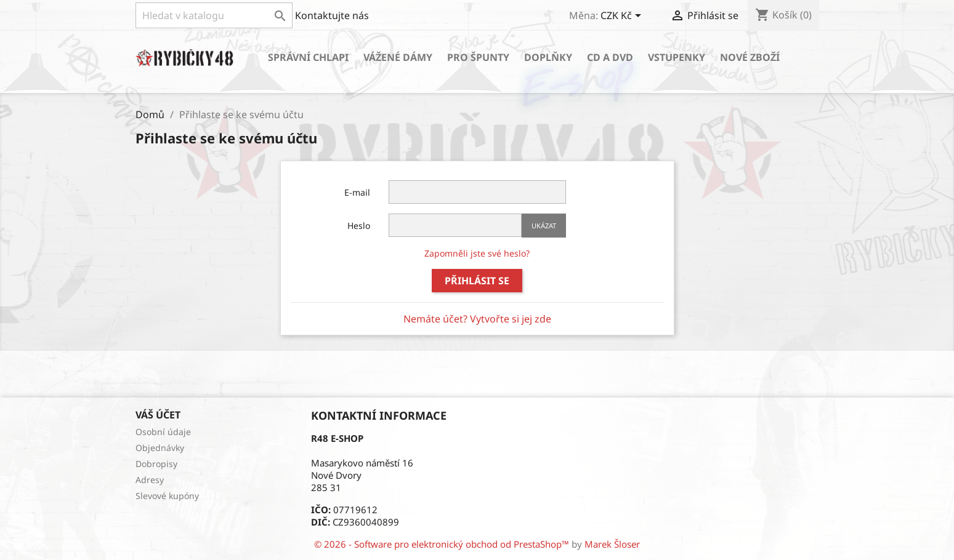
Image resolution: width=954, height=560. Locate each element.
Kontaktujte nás (332, 15)
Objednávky (160, 448)
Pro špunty (478, 57)
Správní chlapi (308, 57)
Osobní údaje (163, 432)
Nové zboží (750, 57)
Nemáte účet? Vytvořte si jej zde (477, 319)
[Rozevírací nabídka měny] (623, 17)
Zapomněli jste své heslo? (477, 253)
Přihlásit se (477, 281)
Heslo (359, 226)
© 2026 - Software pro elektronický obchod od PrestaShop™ (443, 544)
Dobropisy (156, 464)
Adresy (150, 480)
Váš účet (158, 415)
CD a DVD (610, 57)
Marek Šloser (612, 544)
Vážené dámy (398, 57)
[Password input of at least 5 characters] (455, 225)
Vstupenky (677, 57)
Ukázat (544, 226)
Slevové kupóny (167, 496)
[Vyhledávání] (214, 15)
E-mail (357, 192)
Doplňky (548, 57)
